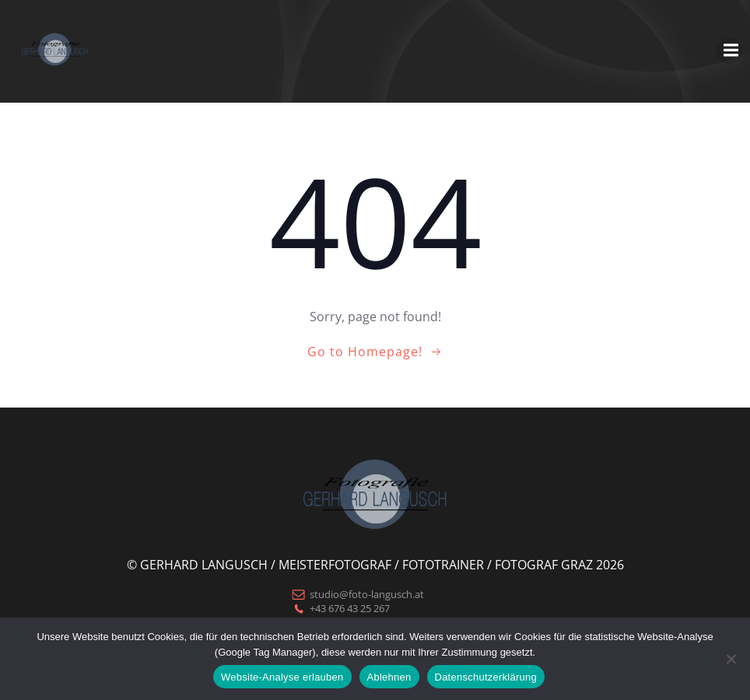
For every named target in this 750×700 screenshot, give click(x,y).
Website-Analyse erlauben (282, 677)
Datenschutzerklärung (486, 677)
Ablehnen (389, 677)
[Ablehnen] (731, 659)
